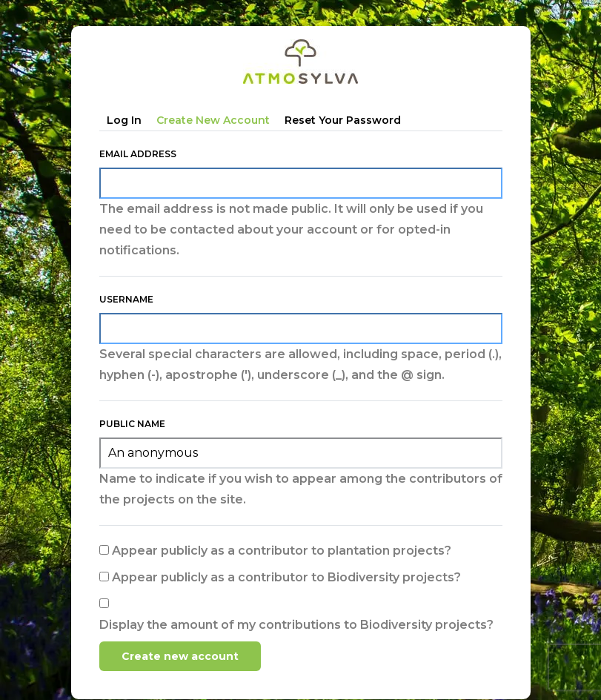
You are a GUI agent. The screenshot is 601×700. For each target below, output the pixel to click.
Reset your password (343, 120)
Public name (132, 424)
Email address (138, 154)
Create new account (213, 120)
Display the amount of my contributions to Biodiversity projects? (296, 625)
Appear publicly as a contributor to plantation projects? (282, 551)
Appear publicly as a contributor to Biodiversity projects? (286, 577)
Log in (124, 120)
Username (126, 299)
